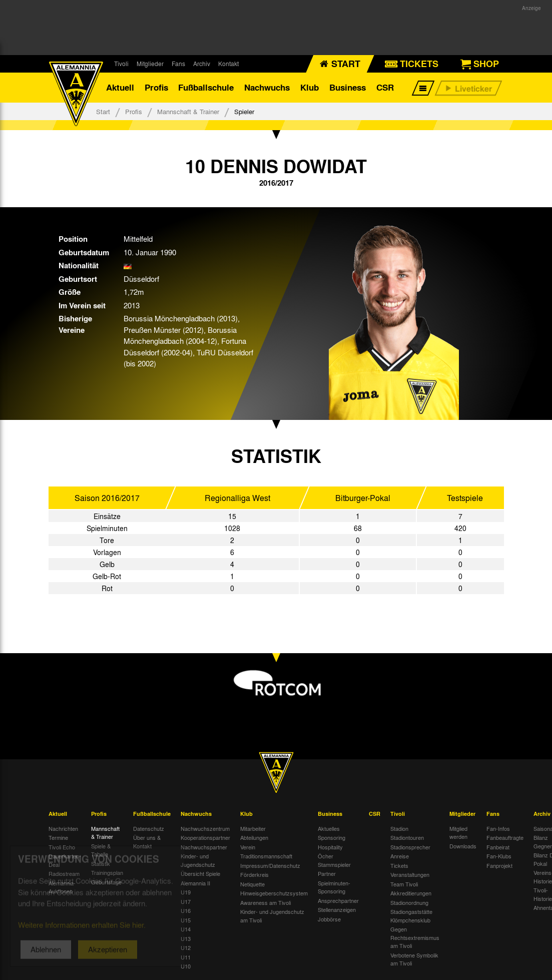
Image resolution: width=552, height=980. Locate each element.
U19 (186, 892)
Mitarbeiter (253, 828)
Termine (58, 837)
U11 (186, 957)
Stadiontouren (407, 837)
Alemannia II (195, 883)
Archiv (202, 64)
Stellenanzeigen (337, 909)
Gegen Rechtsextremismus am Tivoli (415, 937)
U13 (186, 938)
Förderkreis (254, 874)
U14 (186, 929)
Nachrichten (63, 828)
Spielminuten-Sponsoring (334, 887)
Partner (327, 873)
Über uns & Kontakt (147, 842)
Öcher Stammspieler (334, 860)
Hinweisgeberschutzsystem (274, 893)
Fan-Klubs (499, 856)
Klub (310, 87)
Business (348, 87)
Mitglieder (150, 64)
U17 (186, 901)
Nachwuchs (267, 87)
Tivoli (121, 64)
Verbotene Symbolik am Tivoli (414, 959)
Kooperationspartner (205, 837)
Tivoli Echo (62, 847)
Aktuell (120, 87)
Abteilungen (254, 837)
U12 (186, 947)
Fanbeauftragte (505, 837)
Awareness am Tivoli (265, 902)
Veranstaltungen (410, 874)
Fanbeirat (498, 847)
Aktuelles (329, 828)
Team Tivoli (404, 884)
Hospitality (330, 847)
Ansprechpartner (338, 900)
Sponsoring (332, 837)
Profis (156, 87)
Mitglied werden (458, 833)
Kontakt (228, 64)
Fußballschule (206, 87)
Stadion (399, 828)
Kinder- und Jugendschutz (198, 860)
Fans (178, 64)
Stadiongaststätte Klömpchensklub (411, 916)
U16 (186, 910)
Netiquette (252, 884)
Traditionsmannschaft (266, 856)
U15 (186, 920)
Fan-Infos (498, 828)
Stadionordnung (409, 902)
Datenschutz (149, 828)
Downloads (463, 846)
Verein (248, 847)
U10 (186, 966)
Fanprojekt (499, 865)
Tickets (399, 865)
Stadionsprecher (410, 847)
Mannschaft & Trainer (188, 111)
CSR (385, 87)
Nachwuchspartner (204, 847)
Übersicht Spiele (200, 873)
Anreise (400, 856)
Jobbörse (329, 919)
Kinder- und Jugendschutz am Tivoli (272, 916)
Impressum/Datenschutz (270, 865)
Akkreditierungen (411, 893)
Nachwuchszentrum (205, 828)
